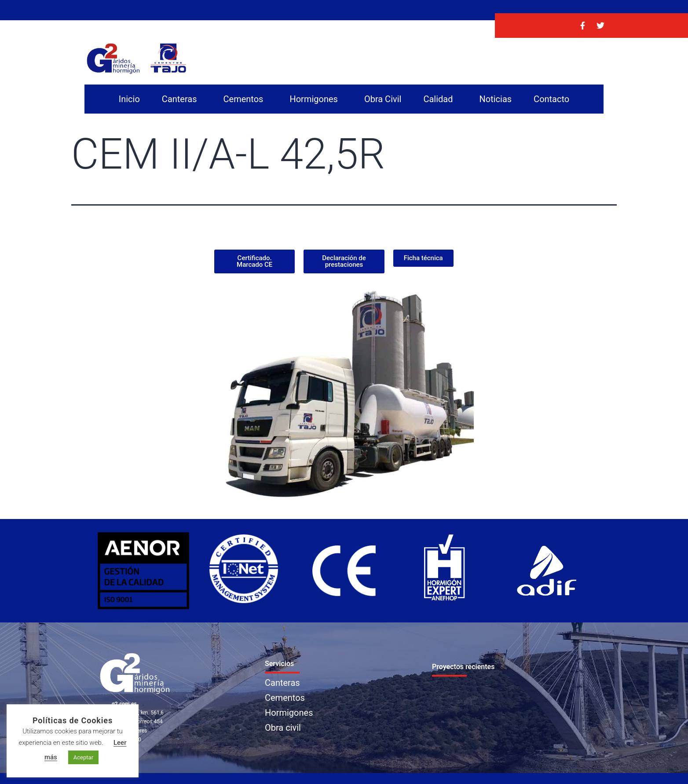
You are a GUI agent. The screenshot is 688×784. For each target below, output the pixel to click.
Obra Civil (383, 99)
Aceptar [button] (83, 757)
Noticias (495, 99)
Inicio (129, 99)
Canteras (182, 99)
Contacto (551, 99)
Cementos (246, 99)
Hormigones (316, 99)
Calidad (440, 99)
